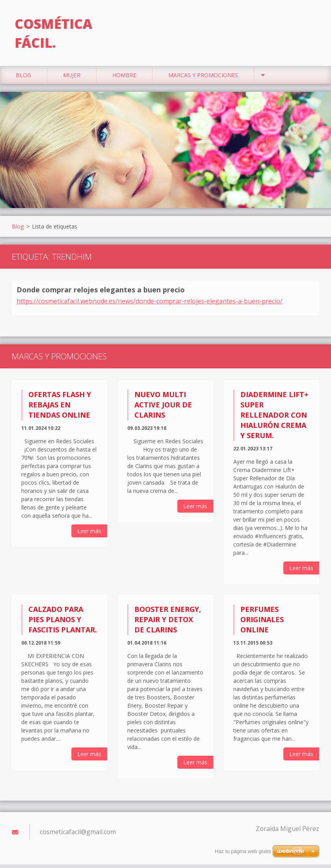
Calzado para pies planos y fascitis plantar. (63, 623)
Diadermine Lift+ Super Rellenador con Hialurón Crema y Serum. (274, 418)
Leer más (89, 534)
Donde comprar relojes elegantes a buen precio (101, 293)
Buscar (311, 23)
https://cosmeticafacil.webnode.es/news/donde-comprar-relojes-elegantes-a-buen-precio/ (150, 305)
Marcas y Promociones (203, 79)
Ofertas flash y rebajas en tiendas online (60, 408)
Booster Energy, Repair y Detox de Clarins (168, 623)
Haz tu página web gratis (243, 851)
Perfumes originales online (262, 623)
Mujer (72, 79)
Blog (23, 79)
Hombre (124, 79)
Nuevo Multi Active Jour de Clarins (163, 408)
